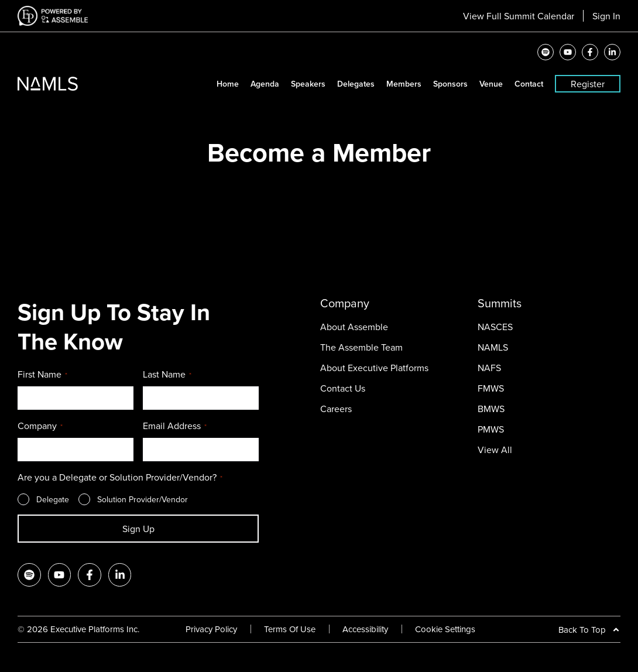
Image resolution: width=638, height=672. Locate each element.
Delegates (356, 84)
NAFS (489, 368)
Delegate (53, 499)
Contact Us (343, 388)
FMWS (491, 388)
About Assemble (354, 327)
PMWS (491, 429)
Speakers (308, 84)
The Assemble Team (361, 347)
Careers (336, 409)
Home (228, 84)
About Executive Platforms (374, 368)
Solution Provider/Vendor (143, 499)
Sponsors (450, 84)
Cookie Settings (445, 629)
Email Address (175, 426)
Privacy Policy (211, 629)
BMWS (491, 409)
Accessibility (365, 629)
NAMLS (493, 347)
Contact (529, 84)
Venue (491, 84)
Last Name (167, 375)
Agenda (265, 84)
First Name (42, 375)
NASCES (495, 327)
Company (40, 426)
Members (404, 84)
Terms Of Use (290, 629)
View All (495, 450)
